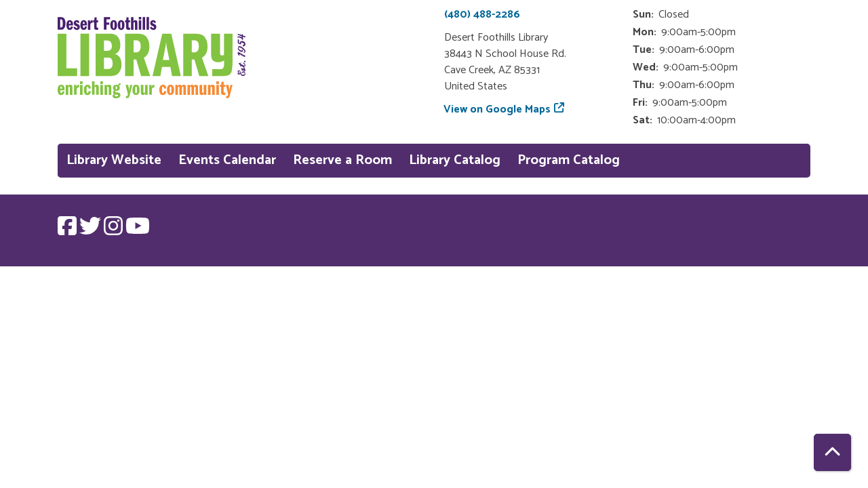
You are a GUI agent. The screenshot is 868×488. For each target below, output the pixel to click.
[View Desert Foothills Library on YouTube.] (138, 231)
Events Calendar (227, 160)
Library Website (114, 160)
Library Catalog (455, 160)
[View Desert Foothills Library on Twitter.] (92, 231)
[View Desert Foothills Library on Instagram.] (115, 231)
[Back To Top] (832, 452)
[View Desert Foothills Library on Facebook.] (68, 231)
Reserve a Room (342, 160)
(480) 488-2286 (482, 15)
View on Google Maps (497, 109)
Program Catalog (569, 160)
